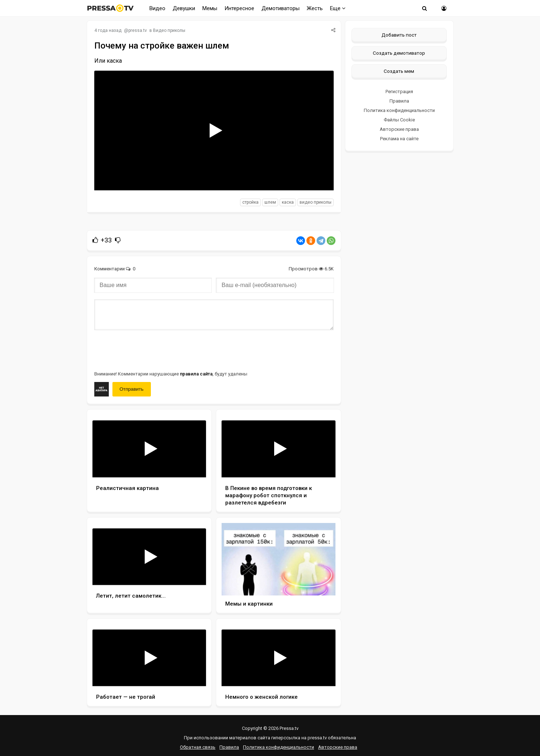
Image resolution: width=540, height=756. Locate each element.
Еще (338, 8)
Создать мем (399, 71)
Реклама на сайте (399, 139)
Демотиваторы (281, 8)
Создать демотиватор (399, 53)
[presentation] (149, 350)
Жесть (315, 8)
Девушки (184, 8)
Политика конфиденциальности (399, 110)
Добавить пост (399, 35)
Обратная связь (198, 747)
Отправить (132, 389)
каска (288, 202)
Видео (157, 8)
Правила (399, 101)
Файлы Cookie (399, 120)
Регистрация (399, 92)
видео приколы (316, 202)
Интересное (239, 8)
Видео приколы (169, 30)
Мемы (210, 8)
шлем (270, 202)
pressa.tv (138, 30)
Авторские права (399, 129)
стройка (250, 202)
